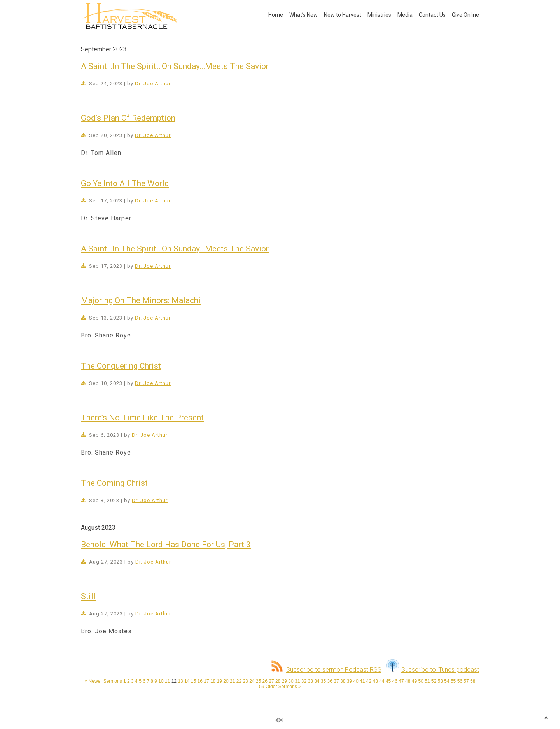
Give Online (465, 15)
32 (304, 681)
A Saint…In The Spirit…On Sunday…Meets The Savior (175, 66)
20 (226, 681)
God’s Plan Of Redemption (128, 118)
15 (193, 681)
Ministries (379, 15)
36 (330, 681)
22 (239, 681)
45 (388, 681)
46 (395, 681)
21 (232, 681)
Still (88, 596)
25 (258, 681)
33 (310, 681)
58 (473, 681)
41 (362, 681)
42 (369, 681)
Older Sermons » (283, 687)
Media (405, 15)
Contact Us (432, 15)
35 (323, 681)
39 (349, 681)
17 (206, 681)
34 (317, 681)
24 (252, 681)
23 (245, 681)
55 (453, 681)
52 (434, 681)
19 (220, 681)
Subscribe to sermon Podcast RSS (326, 670)
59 (262, 687)
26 (265, 681)
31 (297, 681)
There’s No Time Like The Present (142, 418)
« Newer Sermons (103, 681)
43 (375, 681)
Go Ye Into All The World (125, 183)
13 (180, 681)
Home (276, 15)
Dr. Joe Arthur (153, 83)
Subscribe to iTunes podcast (433, 670)
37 (336, 681)
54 (447, 681)
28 (278, 681)
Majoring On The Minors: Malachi (141, 300)
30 (291, 681)
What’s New (304, 15)
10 (161, 681)
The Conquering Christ (121, 366)
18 (213, 681)
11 (167, 681)
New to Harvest (343, 15)
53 (440, 681)
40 (356, 681)
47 (401, 681)
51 (427, 681)
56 (460, 681)
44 (382, 681)
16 (200, 681)
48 (408, 681)
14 (187, 681)
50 (421, 681)
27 (271, 681)
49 (414, 681)
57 (466, 681)
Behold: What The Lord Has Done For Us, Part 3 (166, 545)
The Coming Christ (114, 483)
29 (284, 681)
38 (343, 681)
